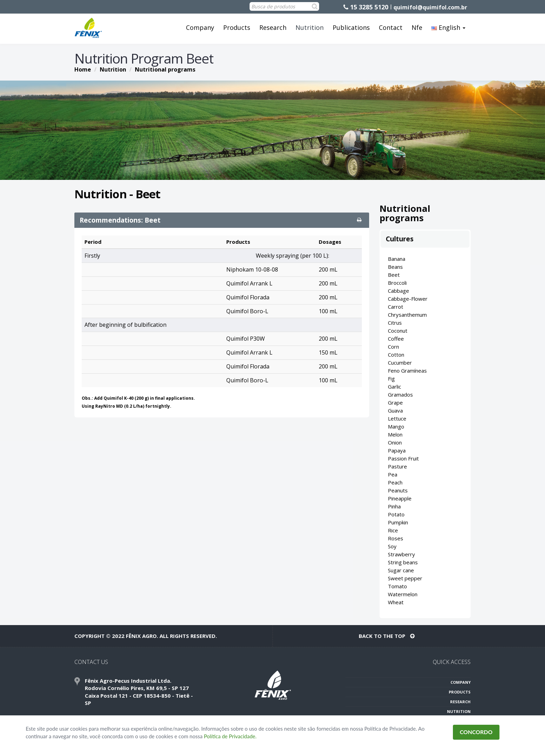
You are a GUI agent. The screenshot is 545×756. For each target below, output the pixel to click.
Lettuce (397, 418)
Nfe (417, 27)
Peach (395, 482)
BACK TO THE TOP (387, 636)
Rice (393, 530)
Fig (391, 379)
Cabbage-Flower (408, 299)
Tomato (397, 586)
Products (237, 27)
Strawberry (401, 554)
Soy (392, 546)
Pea (393, 474)
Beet (394, 275)
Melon (395, 434)
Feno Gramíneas (407, 371)
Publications (351, 27)
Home (83, 69)
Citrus (395, 323)
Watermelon (403, 594)
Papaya (397, 450)
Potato (396, 514)
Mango (396, 426)
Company (200, 27)
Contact (391, 27)
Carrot (396, 307)
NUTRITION (459, 711)
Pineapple (400, 498)
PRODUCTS (460, 692)
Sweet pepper (405, 578)
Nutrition (310, 27)
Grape (395, 402)
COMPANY (461, 682)
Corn (393, 347)
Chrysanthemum (407, 315)
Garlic (394, 387)
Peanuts (398, 490)
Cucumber (400, 363)
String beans (403, 562)
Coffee (396, 339)
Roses (396, 538)
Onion (395, 442)
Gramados (400, 394)
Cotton (396, 355)
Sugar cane (401, 570)
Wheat (396, 602)
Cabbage (398, 291)
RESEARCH (460, 702)
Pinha (394, 506)
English (448, 27)
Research (273, 27)
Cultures (400, 239)
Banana (397, 259)
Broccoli (397, 283)
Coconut (398, 331)
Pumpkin (398, 522)
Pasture (397, 466)
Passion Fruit (403, 458)
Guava (395, 410)
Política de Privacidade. (230, 736)
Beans (395, 267)
